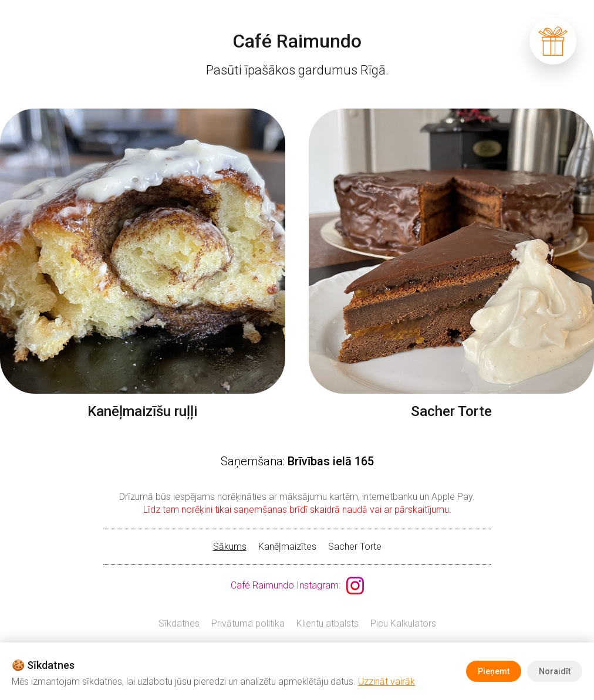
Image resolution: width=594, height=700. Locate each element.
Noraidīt (555, 671)
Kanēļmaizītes (287, 547)
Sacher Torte (355, 547)
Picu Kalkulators (403, 623)
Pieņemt (494, 671)
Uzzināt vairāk (387, 682)
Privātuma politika (248, 623)
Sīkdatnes (179, 623)
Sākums (230, 547)
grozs (553, 41)
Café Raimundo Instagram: (286, 585)
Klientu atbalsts (328, 623)
